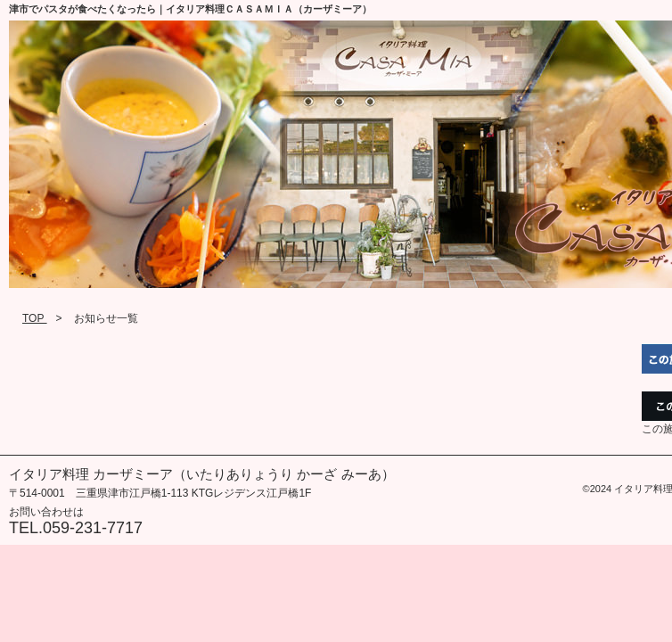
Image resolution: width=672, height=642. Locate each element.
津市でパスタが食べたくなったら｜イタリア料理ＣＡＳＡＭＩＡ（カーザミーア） (190, 9)
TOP (35, 318)
